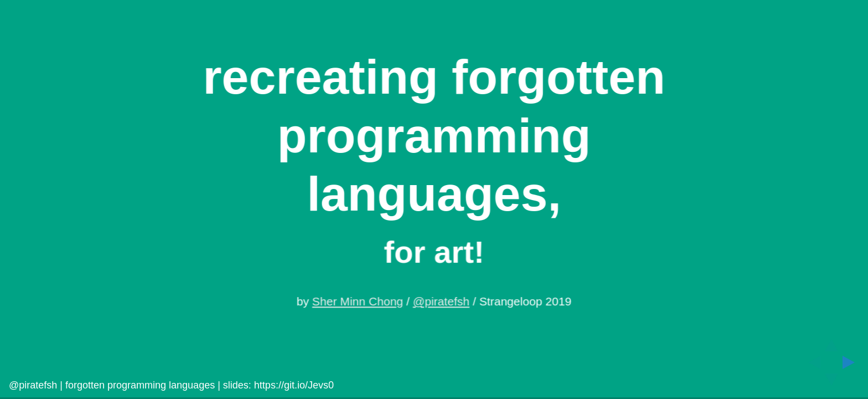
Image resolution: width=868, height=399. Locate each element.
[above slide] (831, 342)
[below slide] (831, 383)
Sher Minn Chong (358, 302)
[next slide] (852, 362)
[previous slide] (811, 362)
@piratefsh (441, 302)
